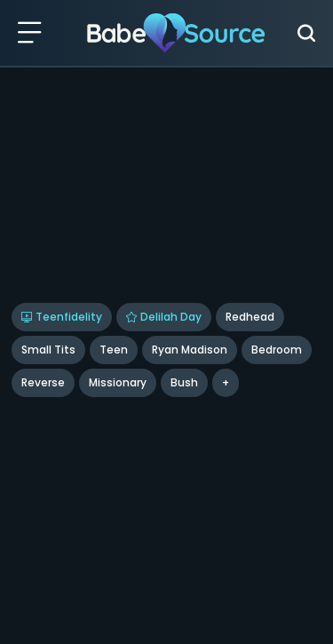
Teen (114, 350)
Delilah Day (164, 317)
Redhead (250, 317)
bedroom (277, 350)
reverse (43, 382)
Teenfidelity (62, 317)
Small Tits (48, 350)
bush (184, 382)
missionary (118, 382)
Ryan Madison (190, 350)
